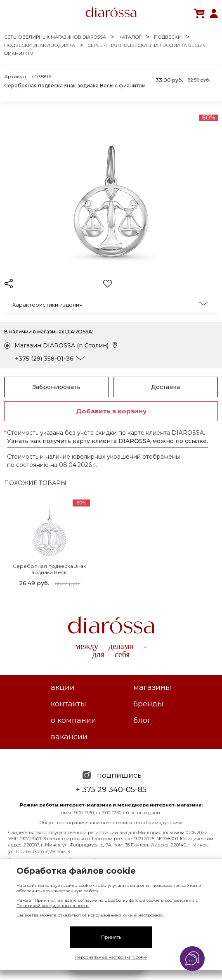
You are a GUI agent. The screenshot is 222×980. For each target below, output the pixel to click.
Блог (142, 720)
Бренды (148, 704)
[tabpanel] (50, 544)
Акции (63, 687)
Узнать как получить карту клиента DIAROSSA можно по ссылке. (107, 441)
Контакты (68, 704)
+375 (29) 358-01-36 (44, 359)
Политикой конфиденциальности (53, 906)
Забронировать (57, 387)
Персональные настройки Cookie (111, 957)
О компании (73, 720)
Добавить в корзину (111, 411)
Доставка (165, 387)
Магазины (152, 687)
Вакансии (69, 737)
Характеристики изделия (110, 304)
